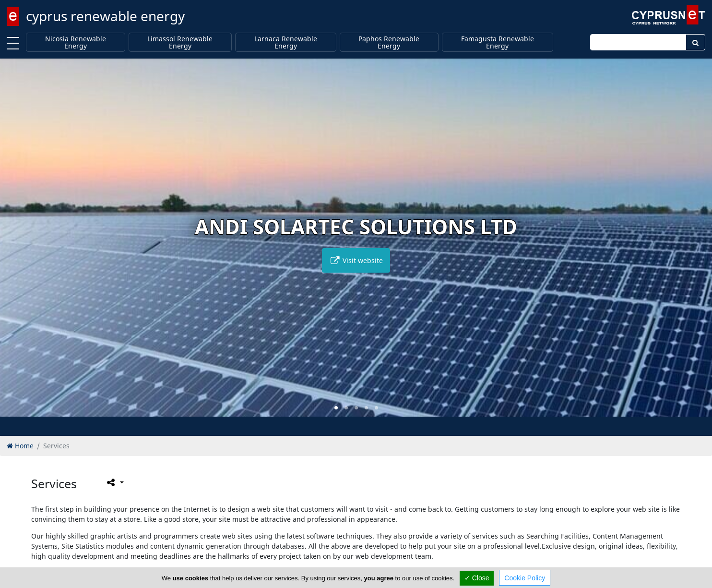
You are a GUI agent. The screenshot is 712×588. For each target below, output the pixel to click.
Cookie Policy (525, 578)
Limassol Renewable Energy (180, 42)
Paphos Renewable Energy (389, 42)
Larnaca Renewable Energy (286, 42)
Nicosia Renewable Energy (76, 42)
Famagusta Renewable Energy (498, 42)
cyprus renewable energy (105, 16)
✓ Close (477, 578)
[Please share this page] (114, 482)
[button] (336, 408)
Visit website (356, 260)
